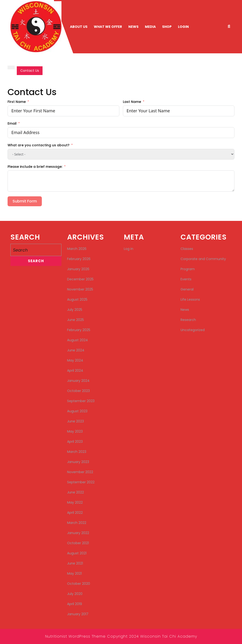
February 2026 (79, 259)
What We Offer (108, 27)
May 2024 (75, 360)
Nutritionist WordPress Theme (75, 636)
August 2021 (77, 553)
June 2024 (76, 350)
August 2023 (77, 411)
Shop (167, 27)
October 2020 (79, 584)
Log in (129, 249)
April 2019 (75, 604)
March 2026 (77, 249)
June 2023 (76, 421)
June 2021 (75, 563)
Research (188, 320)
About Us (79, 27)
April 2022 (75, 513)
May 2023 (75, 431)
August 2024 (78, 340)
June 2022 (76, 492)
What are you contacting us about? (39, 145)
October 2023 (78, 391)
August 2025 (77, 299)
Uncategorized (193, 330)
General (187, 289)
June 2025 (76, 320)
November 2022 (80, 472)
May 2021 (74, 573)
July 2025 (75, 310)
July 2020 (75, 594)
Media (150, 27)
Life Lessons (190, 299)
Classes (187, 249)
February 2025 (79, 330)
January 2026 (78, 269)
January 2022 (78, 533)
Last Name (132, 102)
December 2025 (80, 279)
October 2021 (78, 543)
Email (12, 123)
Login (183, 27)
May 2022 (75, 502)
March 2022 (77, 523)
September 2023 (81, 401)
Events (186, 279)
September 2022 (81, 482)
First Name (17, 102)
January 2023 (78, 462)
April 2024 (75, 370)
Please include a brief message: (35, 167)
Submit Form (25, 201)
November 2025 (80, 289)
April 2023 (75, 442)
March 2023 (77, 452)
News (133, 27)
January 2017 (78, 614)
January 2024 (78, 381)
